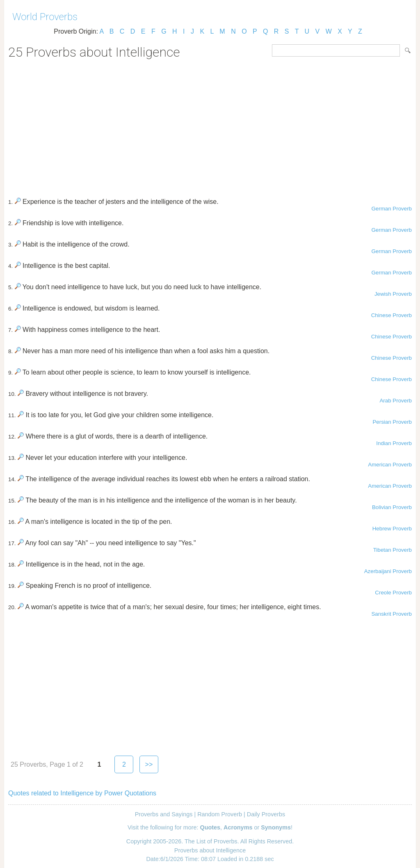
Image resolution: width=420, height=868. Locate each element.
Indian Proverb (394, 443)
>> (149, 764)
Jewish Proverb (393, 294)
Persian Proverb (392, 422)
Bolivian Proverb (392, 507)
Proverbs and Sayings (164, 814)
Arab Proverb (396, 401)
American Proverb (390, 465)
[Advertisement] (210, 126)
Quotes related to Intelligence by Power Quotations (82, 793)
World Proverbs (45, 17)
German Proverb (391, 209)
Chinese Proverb (391, 315)
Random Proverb (220, 814)
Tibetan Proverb (393, 550)
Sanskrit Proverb (391, 614)
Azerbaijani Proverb (388, 571)
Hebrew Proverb (392, 529)
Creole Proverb (393, 593)
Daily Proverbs (266, 814)
